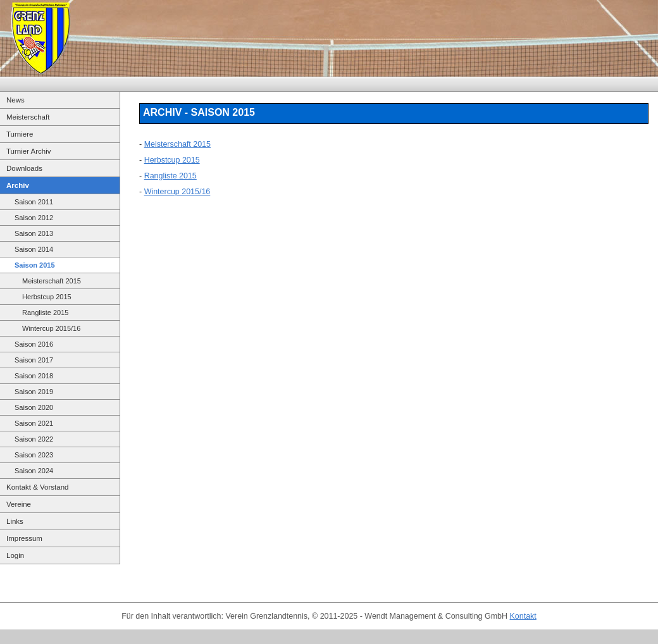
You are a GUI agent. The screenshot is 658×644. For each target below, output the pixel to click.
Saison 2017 (34, 360)
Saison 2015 (35, 265)
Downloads (24, 168)
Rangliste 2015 (45, 313)
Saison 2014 (34, 249)
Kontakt (523, 616)
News (16, 100)
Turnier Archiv (29, 151)
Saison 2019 (34, 392)
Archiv (18, 185)
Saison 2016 (34, 344)
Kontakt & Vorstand (37, 487)
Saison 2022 (34, 439)
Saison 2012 (34, 218)
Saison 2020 (34, 407)
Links (15, 521)
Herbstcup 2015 (47, 297)
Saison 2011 (34, 202)
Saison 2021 (34, 423)
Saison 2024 (34, 471)
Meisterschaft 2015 (52, 281)
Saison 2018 (34, 376)
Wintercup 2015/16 (51, 328)
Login (15, 555)
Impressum (24, 538)
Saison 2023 (34, 455)
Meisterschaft (28, 117)
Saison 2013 (34, 233)
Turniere (20, 134)
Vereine (19, 504)
